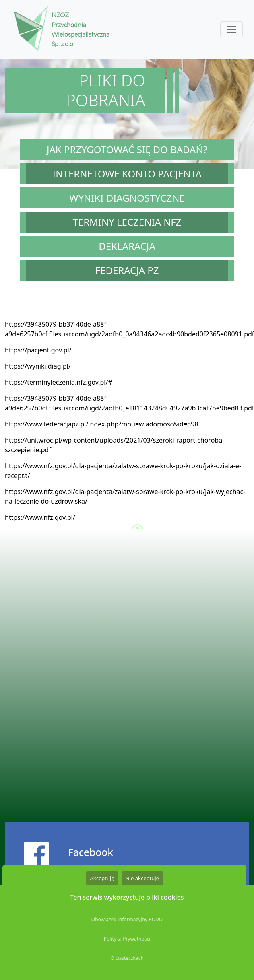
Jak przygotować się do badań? (127, 149)
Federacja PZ (127, 270)
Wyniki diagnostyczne (127, 198)
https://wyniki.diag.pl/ (38, 366)
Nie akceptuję (142, 878)
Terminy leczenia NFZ (127, 222)
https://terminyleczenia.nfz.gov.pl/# (59, 382)
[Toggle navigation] (231, 29)
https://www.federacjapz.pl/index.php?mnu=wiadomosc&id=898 (102, 424)
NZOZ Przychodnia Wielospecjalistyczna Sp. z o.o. (72, 29)
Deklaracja (127, 246)
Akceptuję (102, 878)
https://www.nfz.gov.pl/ (40, 517)
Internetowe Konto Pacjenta (127, 174)
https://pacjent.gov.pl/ (38, 350)
